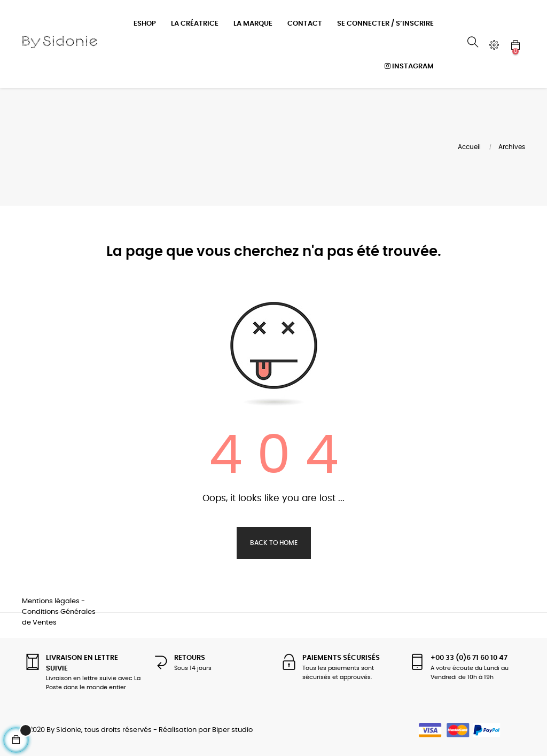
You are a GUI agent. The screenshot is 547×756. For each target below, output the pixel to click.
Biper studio (232, 729)
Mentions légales (51, 600)
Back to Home (274, 541)
